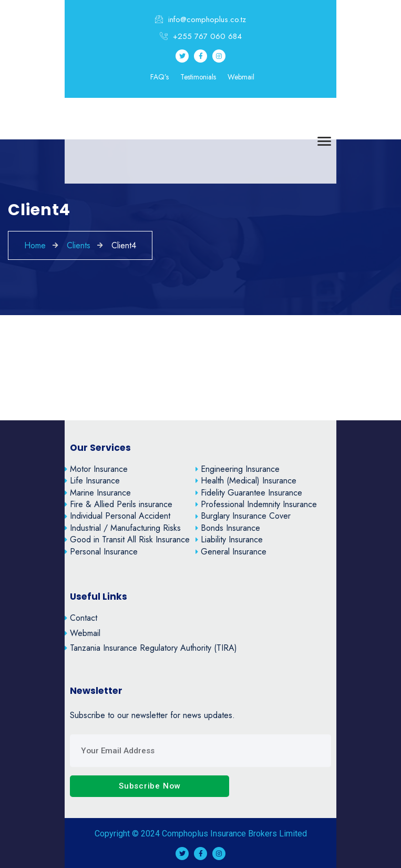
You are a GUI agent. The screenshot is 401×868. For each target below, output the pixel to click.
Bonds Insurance (228, 528)
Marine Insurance (98, 493)
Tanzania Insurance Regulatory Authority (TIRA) (151, 648)
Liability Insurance (229, 539)
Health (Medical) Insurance (246, 481)
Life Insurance (92, 481)
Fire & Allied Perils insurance (119, 504)
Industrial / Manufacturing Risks (123, 528)
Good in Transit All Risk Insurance (127, 539)
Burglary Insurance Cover (243, 516)
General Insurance (231, 552)
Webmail (241, 77)
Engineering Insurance (238, 469)
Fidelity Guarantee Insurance (249, 493)
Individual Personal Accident (117, 516)
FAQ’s (160, 77)
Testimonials (198, 77)
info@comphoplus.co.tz (200, 19)
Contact (81, 618)
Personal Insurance (101, 552)
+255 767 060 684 (201, 36)
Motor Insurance (96, 469)
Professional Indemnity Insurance (256, 504)
